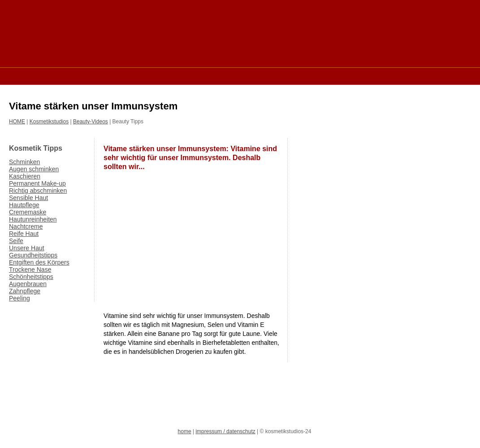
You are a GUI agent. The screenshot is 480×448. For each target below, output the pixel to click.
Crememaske (28, 212)
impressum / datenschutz (225, 431)
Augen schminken (34, 169)
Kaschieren (25, 176)
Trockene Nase (30, 270)
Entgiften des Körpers (39, 262)
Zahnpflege (25, 291)
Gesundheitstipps (33, 255)
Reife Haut (24, 234)
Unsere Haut (27, 248)
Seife (16, 241)
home (185, 431)
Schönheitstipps (31, 277)
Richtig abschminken (38, 191)
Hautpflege (24, 205)
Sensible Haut (28, 198)
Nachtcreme (26, 226)
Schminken (24, 162)
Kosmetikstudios (49, 122)
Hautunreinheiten (33, 219)
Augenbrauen (28, 284)
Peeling (19, 298)
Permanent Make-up (37, 183)
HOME (17, 122)
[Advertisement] (172, 76)
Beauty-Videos (91, 122)
